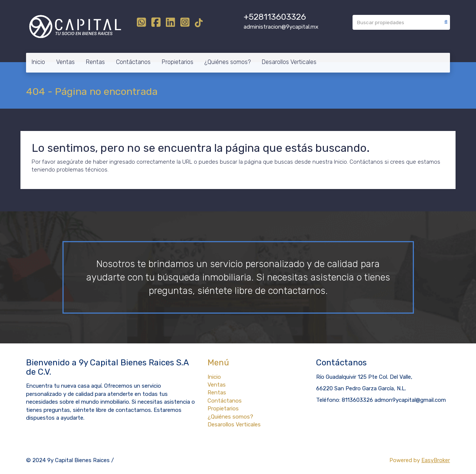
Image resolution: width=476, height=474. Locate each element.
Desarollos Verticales (289, 62)
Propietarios (178, 62)
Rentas (95, 62)
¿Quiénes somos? (228, 62)
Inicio (38, 62)
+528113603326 (275, 17)
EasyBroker (436, 460)
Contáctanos (133, 62)
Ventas (65, 62)
